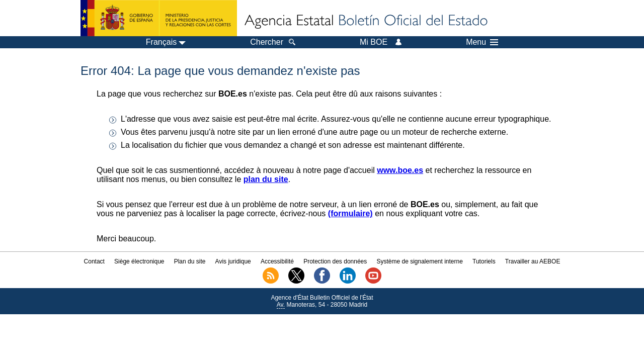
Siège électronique (139, 261)
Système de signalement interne (419, 261)
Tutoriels (484, 261)
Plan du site (190, 261)
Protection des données (335, 261)
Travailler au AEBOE (533, 261)
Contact (94, 261)
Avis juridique (233, 261)
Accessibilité (277, 261)
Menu (482, 42)
